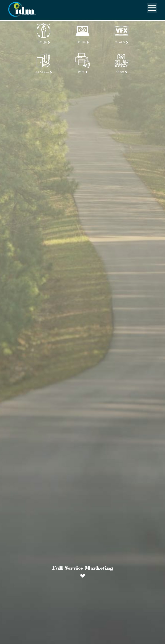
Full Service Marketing (82, 568)
